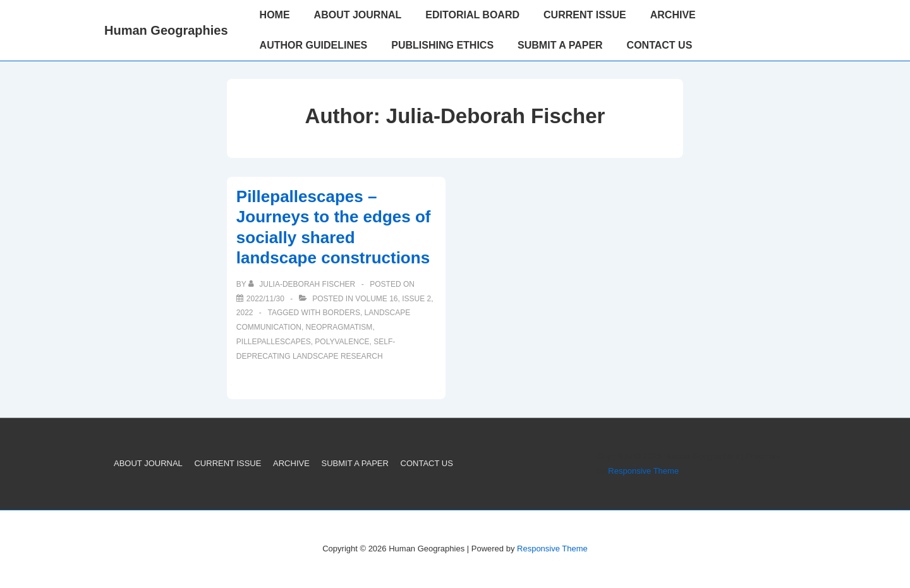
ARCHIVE (673, 15)
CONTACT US (660, 45)
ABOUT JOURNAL (358, 15)
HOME (275, 15)
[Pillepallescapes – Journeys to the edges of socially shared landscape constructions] (265, 299)
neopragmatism (339, 327)
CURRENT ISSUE (585, 15)
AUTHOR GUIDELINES (314, 45)
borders (342, 313)
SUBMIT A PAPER (560, 45)
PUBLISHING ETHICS (442, 45)
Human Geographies (166, 30)
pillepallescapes (274, 342)
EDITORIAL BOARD (472, 15)
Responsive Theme (643, 471)
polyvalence (342, 342)
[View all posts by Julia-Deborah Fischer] (303, 284)
